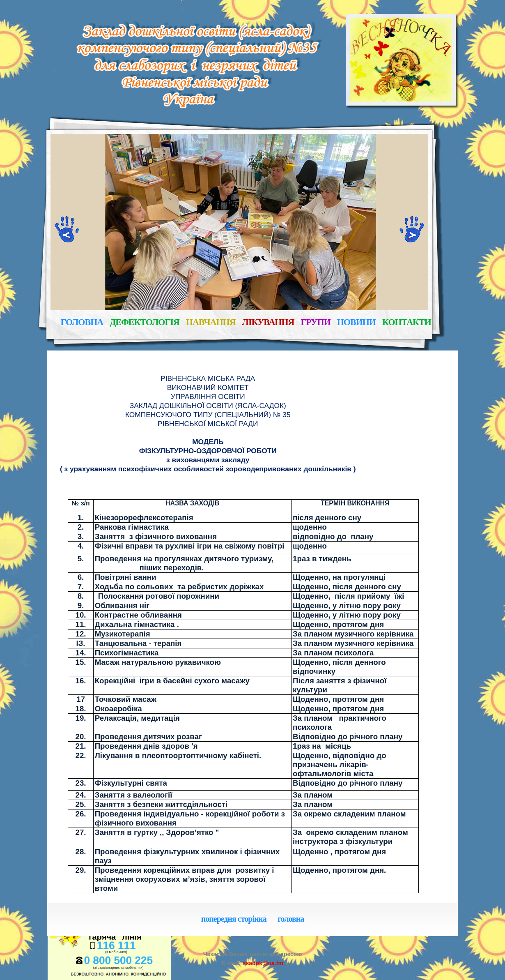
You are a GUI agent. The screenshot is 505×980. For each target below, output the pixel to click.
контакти (407, 323)
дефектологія (145, 323)
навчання (211, 323)
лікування (268, 323)
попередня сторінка (234, 919)
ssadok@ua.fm (262, 963)
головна (82, 323)
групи (315, 323)
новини (356, 323)
